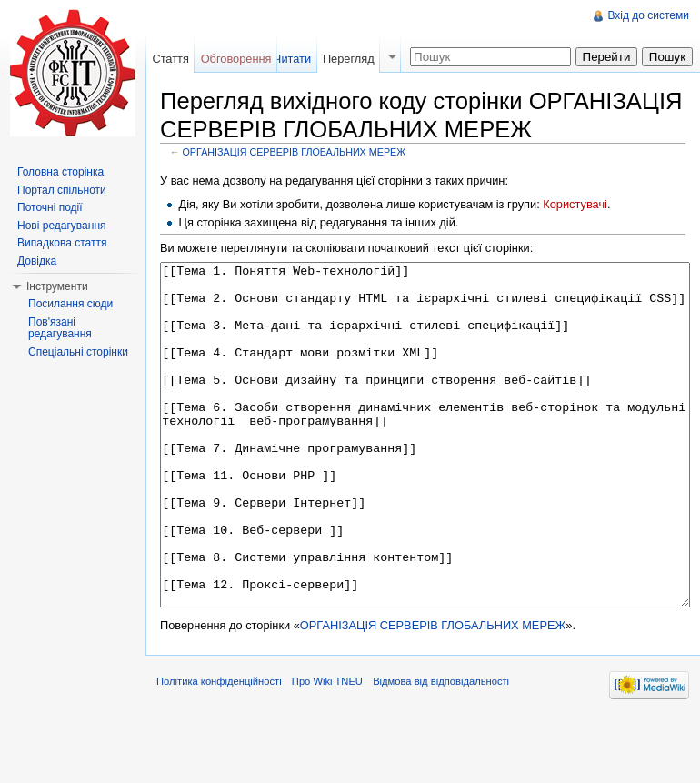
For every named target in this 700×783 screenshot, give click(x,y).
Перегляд (349, 59)
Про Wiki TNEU (327, 749)
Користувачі (575, 204)
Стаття (170, 59)
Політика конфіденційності (219, 749)
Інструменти (57, 286)
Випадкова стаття (62, 243)
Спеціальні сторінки (78, 352)
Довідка (37, 261)
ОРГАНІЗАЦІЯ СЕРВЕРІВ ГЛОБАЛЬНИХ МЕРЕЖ (295, 152)
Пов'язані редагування (60, 328)
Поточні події (50, 207)
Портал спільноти (62, 190)
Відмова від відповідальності (441, 749)
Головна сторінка (60, 172)
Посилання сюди (70, 304)
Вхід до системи (648, 15)
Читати (292, 59)
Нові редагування (62, 226)
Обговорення (236, 59)
